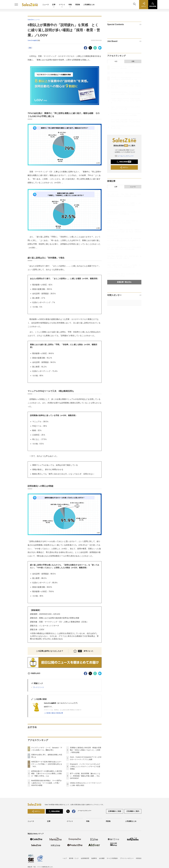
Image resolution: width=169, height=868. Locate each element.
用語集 (78, 5)
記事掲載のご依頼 (115, 811)
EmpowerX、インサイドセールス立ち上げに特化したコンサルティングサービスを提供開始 (85, 766)
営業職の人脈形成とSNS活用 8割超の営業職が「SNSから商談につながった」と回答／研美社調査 (86, 750)
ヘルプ (65, 858)
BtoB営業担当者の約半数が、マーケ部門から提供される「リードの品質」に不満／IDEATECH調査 (47, 783)
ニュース (46, 5)
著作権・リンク (74, 858)
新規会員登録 (124, 162)
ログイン (124, 167)
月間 (133, 61)
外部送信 (139, 858)
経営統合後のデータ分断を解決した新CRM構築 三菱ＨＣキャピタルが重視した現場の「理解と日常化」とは (47, 773)
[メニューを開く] (16, 5)
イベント (62, 5)
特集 (70, 5)
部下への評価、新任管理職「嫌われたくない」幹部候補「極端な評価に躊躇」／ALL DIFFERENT (85, 776)
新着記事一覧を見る (124, 282)
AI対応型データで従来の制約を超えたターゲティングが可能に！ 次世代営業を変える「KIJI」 (47, 764)
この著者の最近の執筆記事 (53, 713)
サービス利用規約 (112, 858)
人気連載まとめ (89, 5)
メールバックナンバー (124, 156)
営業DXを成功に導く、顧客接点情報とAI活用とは (126, 73)
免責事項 (94, 858)
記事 (54, 5)
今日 (116, 61)
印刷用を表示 (34, 673)
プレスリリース (38, 687)
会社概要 (102, 858)
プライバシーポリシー (127, 858)
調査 (30, 48)
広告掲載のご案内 (133, 811)
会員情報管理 (85, 858)
